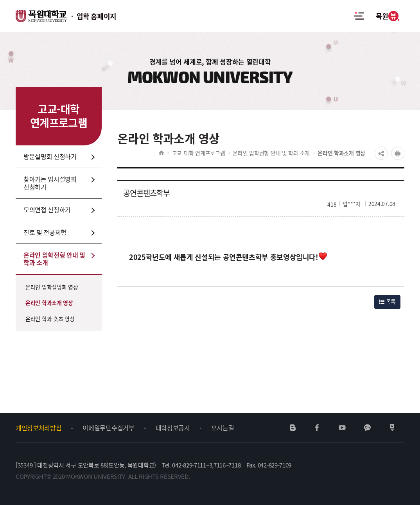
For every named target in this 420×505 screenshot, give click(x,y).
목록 (387, 301)
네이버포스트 (392, 428)
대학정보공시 (173, 428)
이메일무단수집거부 (108, 428)
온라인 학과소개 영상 (49, 303)
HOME (161, 153)
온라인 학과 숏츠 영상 (50, 319)
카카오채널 (367, 428)
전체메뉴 (359, 16)
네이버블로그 (293, 428)
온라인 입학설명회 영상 (52, 287)
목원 (387, 16)
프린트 (398, 153)
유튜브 (342, 428)
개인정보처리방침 (39, 428)
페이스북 (317, 428)
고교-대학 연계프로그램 (199, 153)
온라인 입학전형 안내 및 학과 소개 (271, 153)
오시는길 (223, 428)
